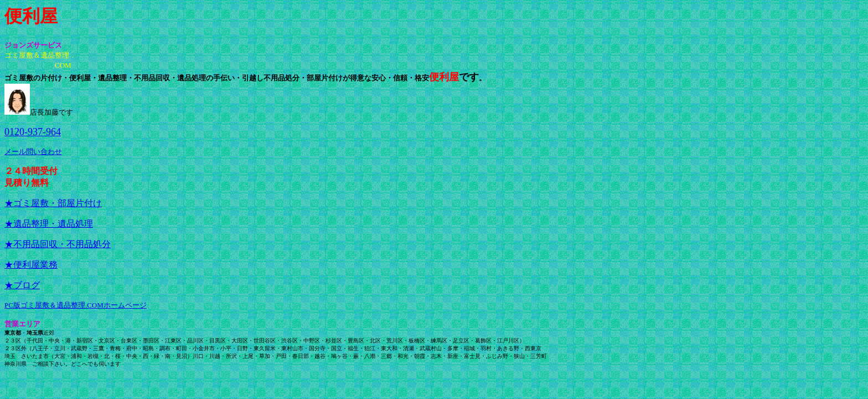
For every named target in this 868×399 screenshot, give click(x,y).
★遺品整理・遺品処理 (49, 224)
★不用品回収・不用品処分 (58, 244)
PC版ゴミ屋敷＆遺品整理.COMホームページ (76, 305)
